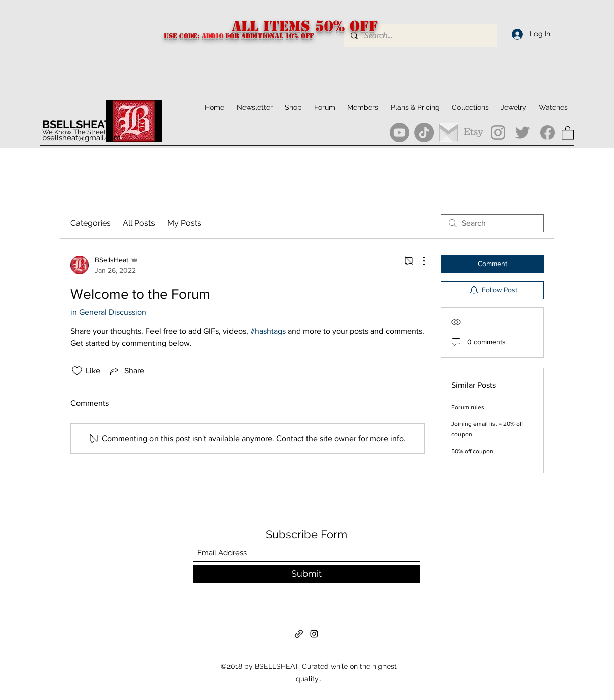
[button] (470, 107)
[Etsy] (473, 133)
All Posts (139, 223)
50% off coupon (472, 451)
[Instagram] (498, 133)
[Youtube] (399, 133)
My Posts (184, 223)
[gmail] (449, 133)
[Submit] (306, 574)
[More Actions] (419, 261)
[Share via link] (126, 371)
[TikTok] (424, 133)
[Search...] (420, 36)
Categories (91, 223)
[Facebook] (547, 133)
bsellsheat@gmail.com (82, 138)
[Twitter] (523, 133)
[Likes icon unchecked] (77, 371)
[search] (492, 223)
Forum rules (468, 407)
